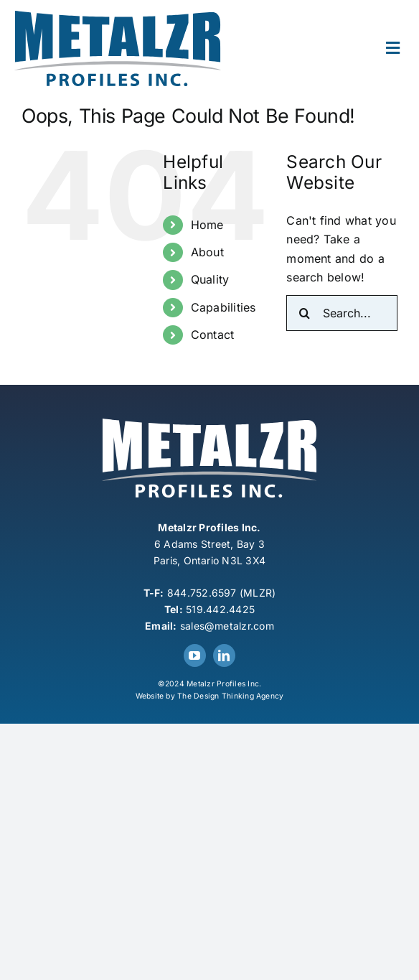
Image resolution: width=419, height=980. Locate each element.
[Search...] (342, 313)
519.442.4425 (220, 609)
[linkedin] (224, 655)
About (207, 252)
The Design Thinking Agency (230, 696)
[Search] (304, 313)
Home (207, 225)
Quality (210, 279)
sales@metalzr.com (227, 626)
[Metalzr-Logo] (118, 17)
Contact (213, 335)
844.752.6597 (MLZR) (222, 593)
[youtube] (195, 655)
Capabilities (223, 307)
